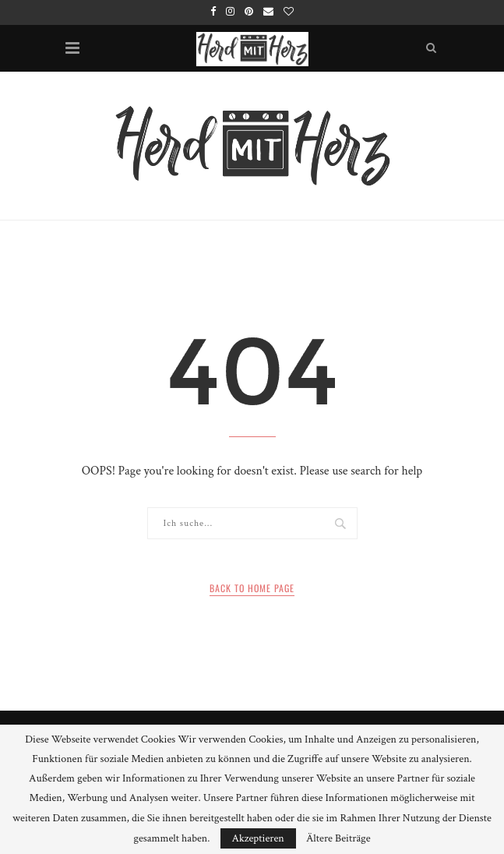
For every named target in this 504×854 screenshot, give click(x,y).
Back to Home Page (252, 588)
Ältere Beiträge (338, 838)
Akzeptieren (258, 838)
